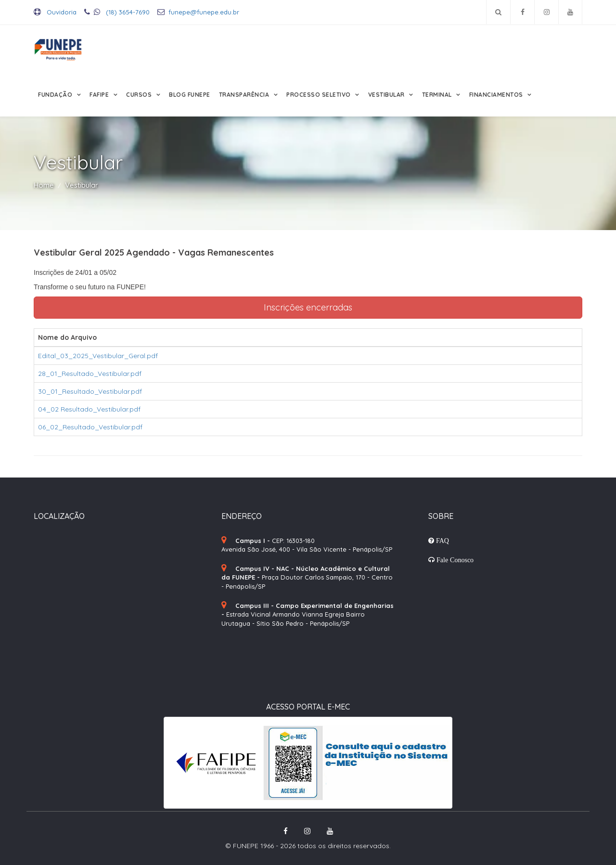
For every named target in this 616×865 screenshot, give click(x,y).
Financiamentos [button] (497, 95)
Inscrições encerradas (308, 307)
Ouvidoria (55, 12)
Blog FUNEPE (190, 95)
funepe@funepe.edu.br (198, 12)
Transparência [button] (245, 95)
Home (44, 185)
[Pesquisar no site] (498, 12)
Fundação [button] (56, 95)
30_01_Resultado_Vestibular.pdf (90, 391)
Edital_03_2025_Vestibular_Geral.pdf (98, 356)
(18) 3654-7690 (117, 12)
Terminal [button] (438, 95)
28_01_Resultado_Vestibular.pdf (90, 374)
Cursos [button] (140, 95)
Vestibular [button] (387, 95)
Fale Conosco (454, 560)
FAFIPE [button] (100, 95)
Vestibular (82, 185)
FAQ (442, 541)
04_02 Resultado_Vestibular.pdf (89, 409)
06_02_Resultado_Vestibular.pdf (90, 427)
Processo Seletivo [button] (319, 95)
